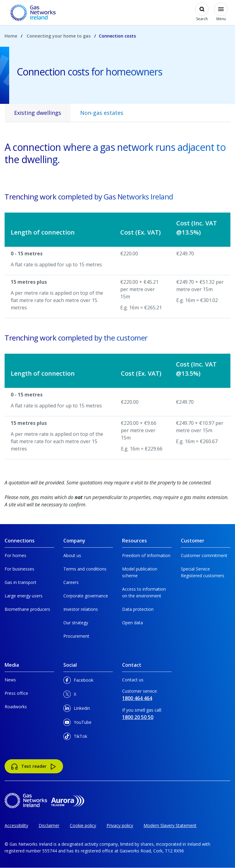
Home (11, 36)
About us (72, 555)
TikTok (75, 737)
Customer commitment (204, 555)
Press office (16, 693)
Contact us (133, 680)
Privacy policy (120, 825)
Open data (132, 623)
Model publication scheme (140, 572)
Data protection (138, 609)
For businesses (19, 569)
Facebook (78, 681)
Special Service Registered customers (203, 572)
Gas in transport (21, 582)
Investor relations (81, 609)
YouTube (77, 723)
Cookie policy (83, 825)
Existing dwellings (38, 113)
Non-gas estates (102, 113)
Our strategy (76, 623)
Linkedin (77, 709)
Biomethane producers (27, 609)
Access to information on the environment (144, 592)
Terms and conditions (85, 569)
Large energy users (24, 596)
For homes (15, 555)
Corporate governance (86, 596)
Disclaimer (49, 825)
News (10, 680)
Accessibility (16, 825)
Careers (71, 582)
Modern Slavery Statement (170, 825)
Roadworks (16, 707)
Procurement (76, 636)
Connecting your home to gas (59, 36)
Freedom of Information (146, 555)
